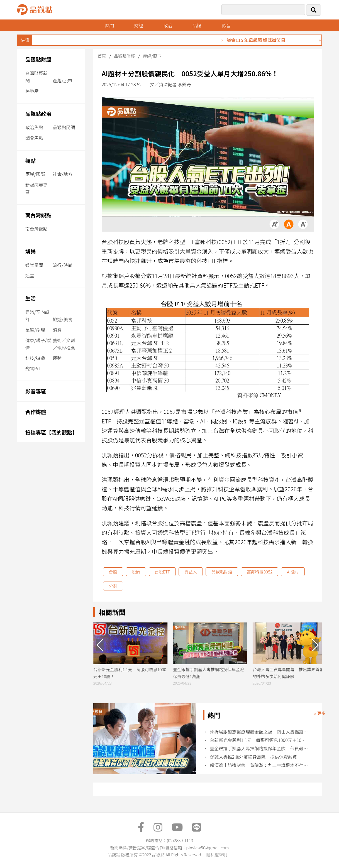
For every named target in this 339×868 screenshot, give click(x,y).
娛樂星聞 (34, 265)
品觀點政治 (38, 113)
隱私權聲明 (217, 854)
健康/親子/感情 (38, 344)
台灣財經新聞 (36, 77)
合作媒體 (36, 412)
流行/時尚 (62, 265)
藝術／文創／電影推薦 (64, 344)
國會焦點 (34, 138)
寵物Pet (33, 368)
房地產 (32, 91)
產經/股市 (62, 80)
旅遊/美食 (62, 319)
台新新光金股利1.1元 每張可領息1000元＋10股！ (260, 740)
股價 (136, 572)
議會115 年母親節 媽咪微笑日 (269, 40)
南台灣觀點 (38, 215)
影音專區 (36, 391)
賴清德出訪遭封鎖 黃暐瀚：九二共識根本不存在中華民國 (260, 765)
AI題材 (293, 572)
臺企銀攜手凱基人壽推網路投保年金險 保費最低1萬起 (260, 748)
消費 (57, 330)
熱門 (109, 25)
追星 (30, 275)
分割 (113, 586)
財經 (139, 25)
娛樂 (31, 251)
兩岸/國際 (35, 174)
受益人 (191, 572)
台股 (113, 572)
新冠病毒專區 (36, 188)
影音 (226, 25)
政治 (168, 25)
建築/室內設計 (37, 316)
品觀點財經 (38, 59)
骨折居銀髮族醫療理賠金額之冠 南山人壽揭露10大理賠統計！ (260, 732)
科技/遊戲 (35, 358)
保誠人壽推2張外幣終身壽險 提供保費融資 (253, 757)
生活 (31, 298)
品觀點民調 (64, 127)
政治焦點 (34, 127)
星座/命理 (35, 330)
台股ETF (162, 572)
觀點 (31, 160)
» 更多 (320, 713)
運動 (57, 358)
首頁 (102, 56)
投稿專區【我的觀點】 (51, 432)
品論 (197, 25)
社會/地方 (62, 174)
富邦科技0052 (260, 572)
